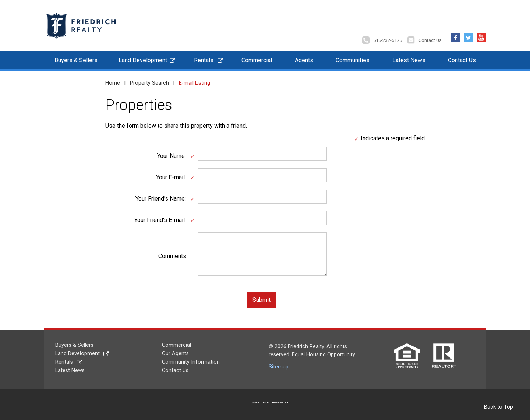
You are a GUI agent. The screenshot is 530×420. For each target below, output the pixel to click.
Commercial (257, 58)
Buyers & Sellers (76, 58)
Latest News (409, 58)
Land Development (143, 58)
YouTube (481, 34)
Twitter (468, 34)
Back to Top (499, 405)
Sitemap (279, 365)
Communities (353, 58)
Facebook (455, 34)
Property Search (149, 81)
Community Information (191, 360)
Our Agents (175, 352)
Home (113, 81)
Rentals (204, 58)
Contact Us (430, 38)
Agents (304, 58)
